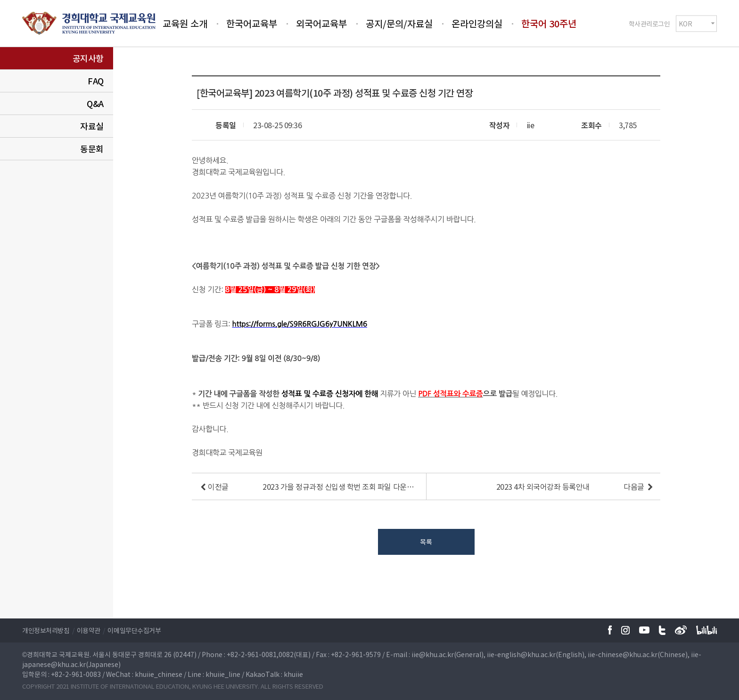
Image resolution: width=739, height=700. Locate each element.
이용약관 (89, 630)
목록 (426, 542)
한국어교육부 (252, 23)
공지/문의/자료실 (399, 23)
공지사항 (88, 58)
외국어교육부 (321, 23)
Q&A (95, 103)
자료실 (92, 126)
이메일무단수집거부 (134, 630)
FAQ (96, 81)
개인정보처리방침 (46, 630)
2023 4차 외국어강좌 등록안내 (543, 486)
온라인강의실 (477, 23)
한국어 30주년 (549, 23)
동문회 (92, 149)
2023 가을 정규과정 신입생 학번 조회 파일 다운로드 (339, 486)
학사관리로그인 (649, 23)
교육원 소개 (185, 23)
